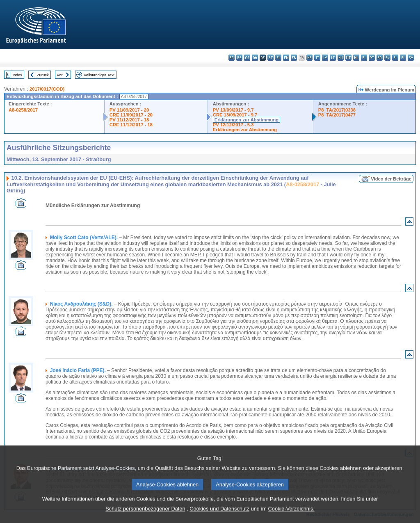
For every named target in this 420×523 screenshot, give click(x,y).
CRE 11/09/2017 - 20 (131, 115)
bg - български (232, 58)
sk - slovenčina (387, 58)
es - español (239, 58)
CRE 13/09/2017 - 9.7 (235, 115)
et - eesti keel (270, 58)
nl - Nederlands (356, 58)
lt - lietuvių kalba (333, 58)
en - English (286, 58)
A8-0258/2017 (23, 110)
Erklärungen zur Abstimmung (247, 120)
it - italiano (317, 58)
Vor (59, 75)
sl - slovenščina (395, 58)
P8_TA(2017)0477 (337, 115)
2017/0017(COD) (47, 89)
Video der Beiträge (391, 179)
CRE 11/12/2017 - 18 (131, 125)
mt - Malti (348, 58)
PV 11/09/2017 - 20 (129, 110)
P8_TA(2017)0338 (337, 110)
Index (17, 75)
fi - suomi (403, 58)
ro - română (380, 58)
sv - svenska (411, 58)
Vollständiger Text (99, 75)
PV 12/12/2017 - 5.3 (233, 125)
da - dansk (255, 58)
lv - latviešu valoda (325, 58)
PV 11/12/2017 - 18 (129, 120)
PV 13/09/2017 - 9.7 (233, 110)
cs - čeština (247, 58)
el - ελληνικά (278, 58)
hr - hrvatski (309, 58)
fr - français (294, 58)
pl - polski (364, 58)
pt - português (372, 58)
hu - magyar (341, 58)
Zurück (43, 75)
